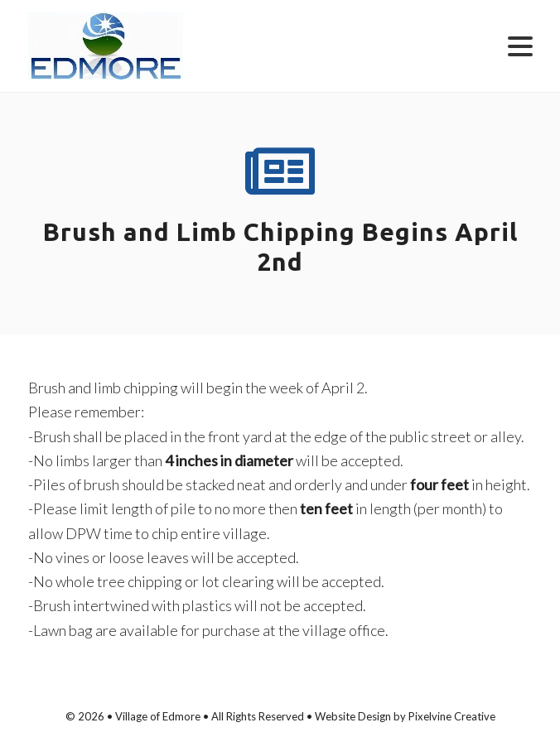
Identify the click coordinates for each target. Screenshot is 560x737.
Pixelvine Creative (452, 716)
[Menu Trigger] (521, 45)
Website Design (353, 716)
